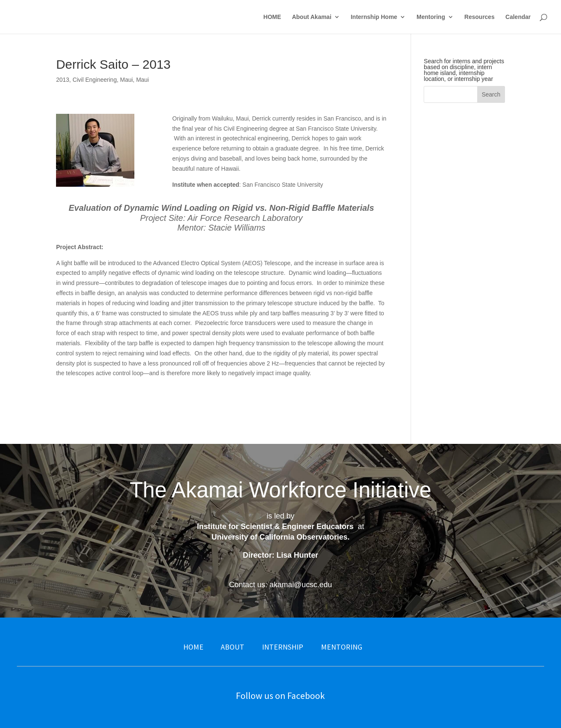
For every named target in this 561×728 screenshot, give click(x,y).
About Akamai (312, 17)
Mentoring (431, 17)
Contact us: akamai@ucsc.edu (280, 585)
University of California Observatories (279, 537)
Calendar (518, 17)
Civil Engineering (95, 80)
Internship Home (374, 17)
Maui (126, 80)
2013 (63, 80)
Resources (480, 17)
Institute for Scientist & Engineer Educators (275, 527)
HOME (272, 17)
